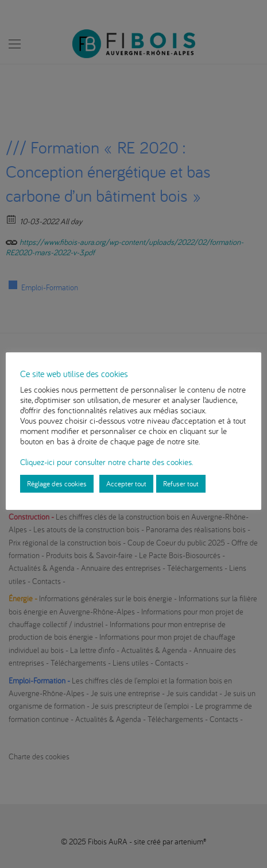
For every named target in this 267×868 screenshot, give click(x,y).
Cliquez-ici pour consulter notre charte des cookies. (107, 462)
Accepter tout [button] (126, 483)
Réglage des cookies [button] (57, 483)
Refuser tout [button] (181, 483)
